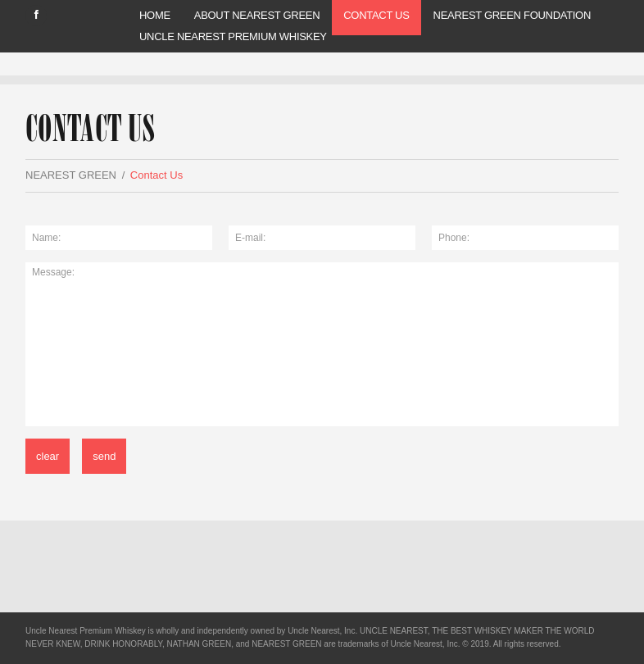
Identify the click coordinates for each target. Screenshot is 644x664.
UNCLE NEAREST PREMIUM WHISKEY (233, 36)
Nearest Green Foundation (512, 15)
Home (155, 15)
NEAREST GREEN (71, 175)
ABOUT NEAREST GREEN (257, 15)
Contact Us (376, 15)
